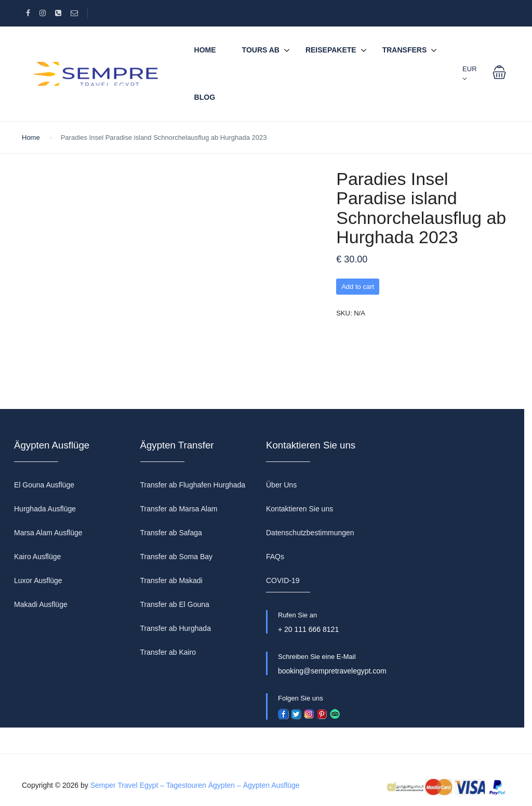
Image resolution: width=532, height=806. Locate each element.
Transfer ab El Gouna (175, 604)
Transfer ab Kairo (168, 652)
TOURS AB (261, 50)
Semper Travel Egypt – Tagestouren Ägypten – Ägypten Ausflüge (195, 785)
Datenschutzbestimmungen (310, 533)
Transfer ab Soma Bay (177, 557)
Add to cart (358, 287)
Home (205, 50)
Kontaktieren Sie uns (300, 509)
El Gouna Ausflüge (44, 485)
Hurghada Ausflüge (45, 509)
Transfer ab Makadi (171, 580)
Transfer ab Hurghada (176, 628)
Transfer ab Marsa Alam (179, 509)
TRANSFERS (405, 50)
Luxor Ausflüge (38, 580)
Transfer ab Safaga (171, 533)
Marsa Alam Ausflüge (48, 533)
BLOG (205, 97)
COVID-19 (283, 580)
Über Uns (281, 485)
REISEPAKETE (331, 50)
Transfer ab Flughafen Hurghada (193, 485)
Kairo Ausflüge (37, 557)
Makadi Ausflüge (41, 604)
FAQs (275, 557)
